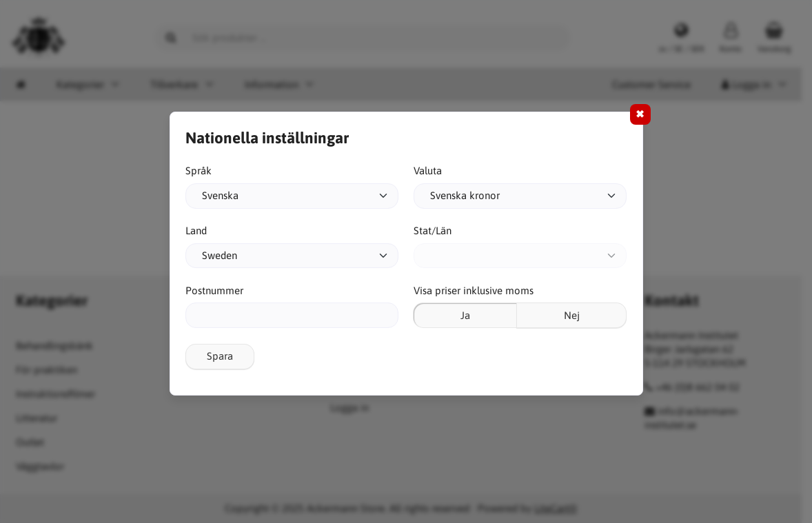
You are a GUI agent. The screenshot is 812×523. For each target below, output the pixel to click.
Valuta (428, 171)
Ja (465, 315)
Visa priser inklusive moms (474, 290)
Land (196, 230)
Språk (199, 171)
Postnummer (214, 290)
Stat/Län (433, 230)
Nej (572, 315)
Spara (220, 356)
